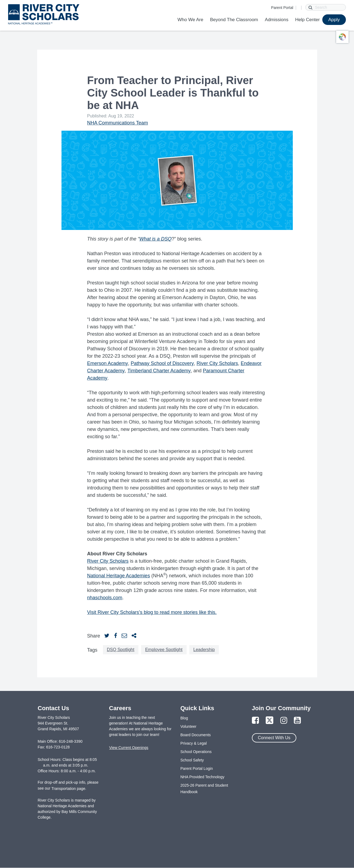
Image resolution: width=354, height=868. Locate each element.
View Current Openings (129, 748)
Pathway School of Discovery (162, 363)
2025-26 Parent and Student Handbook (204, 789)
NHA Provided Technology (202, 777)
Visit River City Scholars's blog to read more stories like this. (152, 612)
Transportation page (68, 789)
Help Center (308, 20)
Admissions (277, 20)
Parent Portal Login (197, 768)
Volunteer (188, 726)
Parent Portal (282, 8)
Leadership (204, 650)
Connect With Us (274, 738)
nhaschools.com (105, 598)
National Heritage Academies (119, 576)
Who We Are (190, 20)
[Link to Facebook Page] (255, 721)
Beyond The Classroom (234, 20)
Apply (334, 20)
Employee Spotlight (164, 650)
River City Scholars (217, 363)
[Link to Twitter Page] (269, 721)
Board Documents (196, 735)
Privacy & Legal (194, 743)
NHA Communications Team (118, 123)
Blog (184, 718)
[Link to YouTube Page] (297, 721)
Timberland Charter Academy (159, 371)
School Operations (196, 752)
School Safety (192, 760)
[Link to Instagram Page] (284, 721)
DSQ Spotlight (121, 650)
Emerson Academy (108, 363)
